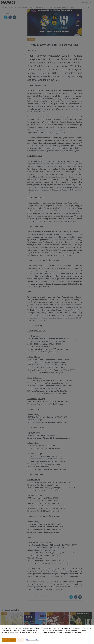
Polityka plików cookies (32, 640)
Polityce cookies (14, 632)
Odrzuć (20, 640)
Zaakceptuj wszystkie (9, 640)
